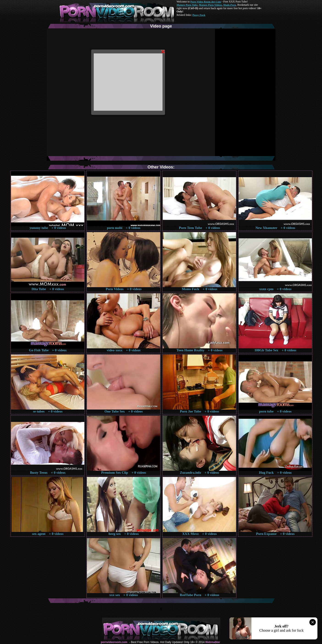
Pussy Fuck (199, 15)
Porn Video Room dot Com (206, 2)
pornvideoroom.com (114, 642)
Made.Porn (230, 5)
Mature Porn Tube (187, 5)
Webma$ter (213, 642)
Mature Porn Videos (210, 5)
